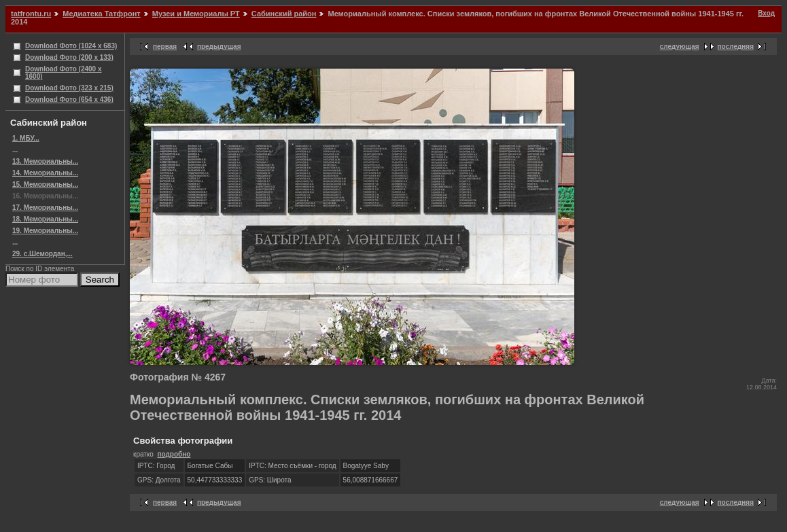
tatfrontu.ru (31, 14)
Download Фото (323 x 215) (69, 88)
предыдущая (219, 47)
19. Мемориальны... (45, 231)
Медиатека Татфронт (101, 14)
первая (165, 47)
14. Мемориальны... (45, 173)
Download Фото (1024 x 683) (71, 46)
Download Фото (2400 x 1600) (64, 73)
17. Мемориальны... (45, 208)
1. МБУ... (26, 138)
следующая (680, 47)
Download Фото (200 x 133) (69, 57)
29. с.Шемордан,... (42, 254)
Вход (766, 13)
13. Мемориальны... (45, 161)
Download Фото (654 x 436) (69, 100)
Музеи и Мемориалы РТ (196, 14)
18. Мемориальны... (45, 219)
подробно (174, 454)
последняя (736, 47)
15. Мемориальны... (45, 184)
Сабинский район (284, 14)
